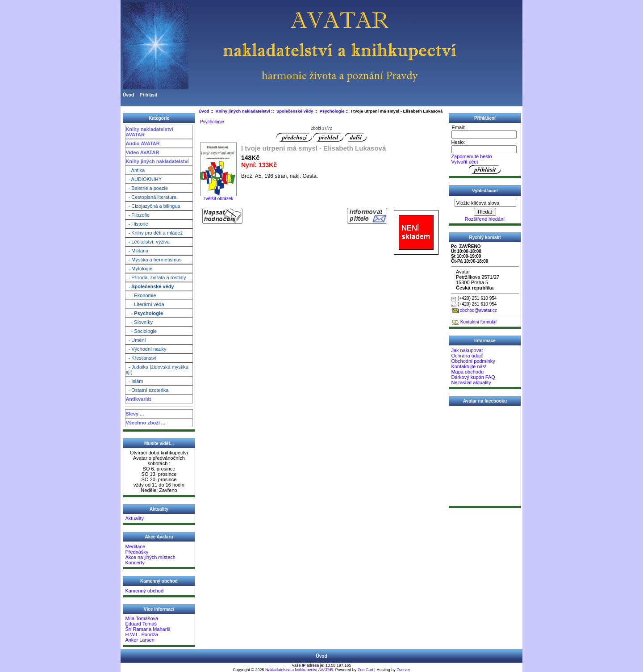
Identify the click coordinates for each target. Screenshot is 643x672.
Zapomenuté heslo (471, 156)
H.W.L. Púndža (141, 634)
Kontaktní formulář (479, 322)
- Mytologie (139, 269)
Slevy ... (135, 414)
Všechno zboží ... (145, 423)
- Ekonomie (141, 295)
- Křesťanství (141, 358)
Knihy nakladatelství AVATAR (149, 132)
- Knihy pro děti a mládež (154, 233)
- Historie (137, 224)
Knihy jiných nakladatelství (157, 161)
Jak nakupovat (467, 350)
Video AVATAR (142, 152)
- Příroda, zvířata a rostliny (156, 277)
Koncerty (135, 563)
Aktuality (134, 518)
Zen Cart (365, 670)
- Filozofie (138, 215)
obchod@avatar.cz (478, 310)
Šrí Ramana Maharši (148, 629)
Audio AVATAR (142, 143)
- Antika (135, 170)
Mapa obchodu (467, 372)
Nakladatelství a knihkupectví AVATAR (299, 670)
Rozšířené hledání (485, 219)
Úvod (128, 95)
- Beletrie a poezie (147, 188)
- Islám (134, 381)
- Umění (136, 340)
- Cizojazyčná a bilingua (153, 206)
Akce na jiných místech (150, 557)
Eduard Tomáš (141, 624)
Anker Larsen (140, 640)
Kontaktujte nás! (469, 366)
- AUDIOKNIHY (144, 179)
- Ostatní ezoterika (147, 390)
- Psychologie (144, 313)
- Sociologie (141, 331)
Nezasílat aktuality (471, 382)
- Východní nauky (146, 349)
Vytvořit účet (464, 162)
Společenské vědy (295, 111)
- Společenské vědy (150, 286)
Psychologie (332, 111)
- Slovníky (139, 322)
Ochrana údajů (467, 356)
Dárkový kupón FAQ (473, 377)
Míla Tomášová (142, 618)
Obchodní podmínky (473, 361)
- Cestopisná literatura (151, 197)
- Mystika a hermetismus (153, 260)
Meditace (135, 546)
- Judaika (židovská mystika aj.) (157, 370)
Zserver (403, 670)
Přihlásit (148, 95)
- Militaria (137, 251)
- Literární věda (145, 304)
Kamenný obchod (144, 591)
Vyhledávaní (485, 191)
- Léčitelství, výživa (147, 242)
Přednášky (137, 552)
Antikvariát (138, 399)
